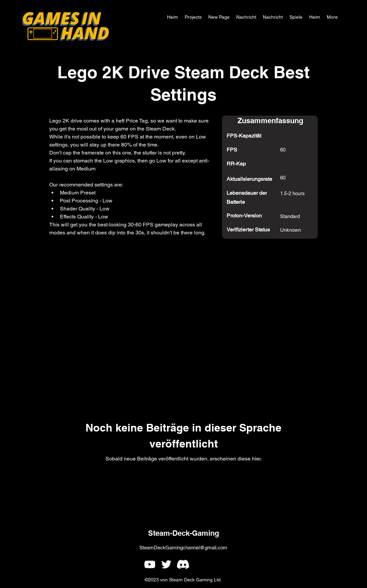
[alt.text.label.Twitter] (166, 564)
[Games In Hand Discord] (183, 564)
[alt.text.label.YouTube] (150, 564)
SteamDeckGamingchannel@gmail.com (183, 548)
